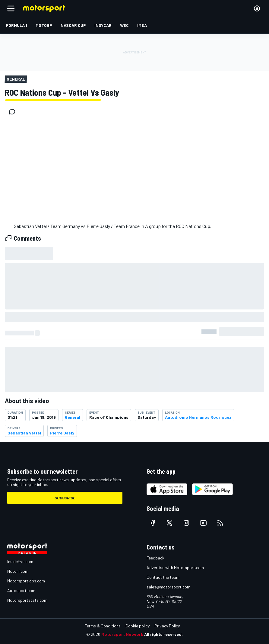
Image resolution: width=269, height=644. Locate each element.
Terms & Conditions (103, 626)
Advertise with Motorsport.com (175, 567)
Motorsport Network (122, 634)
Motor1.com (18, 571)
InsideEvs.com (20, 561)
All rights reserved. (163, 634)
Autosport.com (21, 590)
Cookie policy (138, 626)
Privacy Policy (167, 626)
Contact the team (163, 577)
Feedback (155, 558)
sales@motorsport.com (168, 587)
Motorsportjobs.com (26, 581)
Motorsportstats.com (27, 600)
